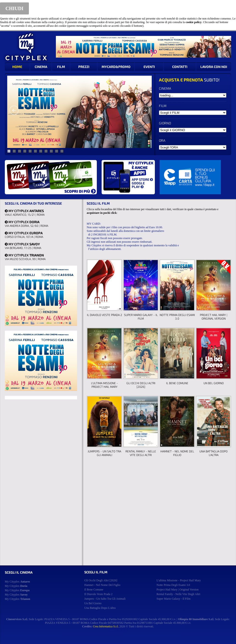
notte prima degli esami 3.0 (173, 585)
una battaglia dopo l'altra (100, 608)
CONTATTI (180, 67)
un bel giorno (93, 603)
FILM (61, 67)
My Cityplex (17, 582)
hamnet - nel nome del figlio (102, 585)
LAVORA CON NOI (214, 67)
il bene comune (94, 590)
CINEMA (41, 67)
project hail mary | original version (177, 590)
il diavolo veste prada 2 (98, 594)
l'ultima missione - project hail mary (179, 580)
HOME (17, 67)
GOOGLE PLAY (138, 185)
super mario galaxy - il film (174, 599)
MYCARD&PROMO (116, 67)
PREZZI (84, 67)
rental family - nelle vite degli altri (178, 594)
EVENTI (149, 67)
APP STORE (142, 179)
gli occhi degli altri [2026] (101, 580)
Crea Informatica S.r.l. (106, 626)
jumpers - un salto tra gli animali (105, 599)
